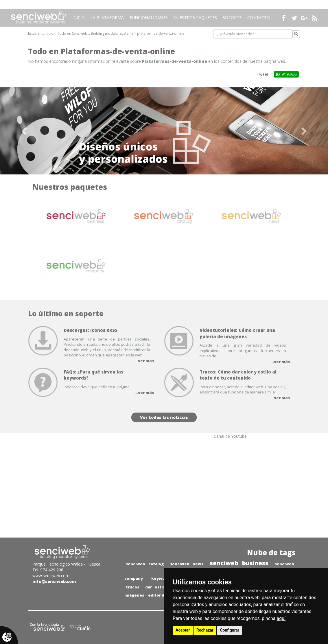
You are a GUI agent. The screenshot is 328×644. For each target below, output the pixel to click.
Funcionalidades (149, 18)
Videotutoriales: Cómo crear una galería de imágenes (237, 333)
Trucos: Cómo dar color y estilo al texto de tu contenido (238, 375)
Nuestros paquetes (195, 18)
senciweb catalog (145, 564)
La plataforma (107, 18)
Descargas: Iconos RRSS (91, 330)
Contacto (259, 18)
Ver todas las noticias (164, 417)
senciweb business (239, 563)
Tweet (262, 74)
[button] (25, 131)
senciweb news (187, 564)
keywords (161, 578)
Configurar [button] (230, 630)
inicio (49, 33)
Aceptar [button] (183, 630)
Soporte (232, 18)
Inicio (79, 18)
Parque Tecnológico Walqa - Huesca (66, 564)
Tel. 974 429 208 (48, 570)
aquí (281, 618)
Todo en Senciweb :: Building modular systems (95, 33)
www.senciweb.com (51, 576)
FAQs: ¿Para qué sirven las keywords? (93, 375)
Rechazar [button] (205, 630)
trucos (132, 587)
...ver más (144, 361)
